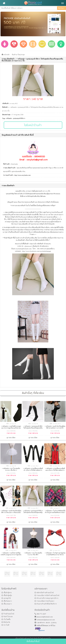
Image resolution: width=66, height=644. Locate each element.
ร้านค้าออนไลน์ (8, 614)
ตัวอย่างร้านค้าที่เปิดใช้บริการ (46, 604)
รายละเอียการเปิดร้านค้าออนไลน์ (47, 595)
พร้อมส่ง (9, 118)
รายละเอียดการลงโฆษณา (44, 601)
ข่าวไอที (5, 625)
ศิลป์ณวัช (6, 622)
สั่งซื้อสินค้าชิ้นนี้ (33, 641)
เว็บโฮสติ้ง (6, 619)
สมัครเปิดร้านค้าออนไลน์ (44, 593)
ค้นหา (61, 8)
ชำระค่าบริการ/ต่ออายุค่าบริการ (46, 598)
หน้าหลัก (6, 55)
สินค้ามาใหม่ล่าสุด (18, 55)
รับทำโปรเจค (7, 617)
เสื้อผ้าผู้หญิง (7, 595)
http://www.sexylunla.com (23, 175)
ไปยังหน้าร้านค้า (33, 125)
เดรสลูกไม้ (6, 598)
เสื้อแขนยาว (7, 604)
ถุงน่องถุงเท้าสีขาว (19, 118)
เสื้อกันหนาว (7, 601)
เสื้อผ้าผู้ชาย (7, 593)
